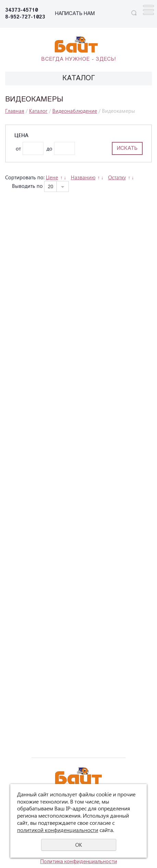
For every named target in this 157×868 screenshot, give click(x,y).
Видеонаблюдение (75, 111)
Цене (52, 177)
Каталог (38, 111)
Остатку (117, 177)
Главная (15, 111)
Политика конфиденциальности (79, 862)
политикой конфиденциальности (58, 830)
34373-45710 (22, 10)
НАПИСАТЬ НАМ (75, 14)
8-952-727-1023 (25, 17)
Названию (83, 177)
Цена (21, 135)
